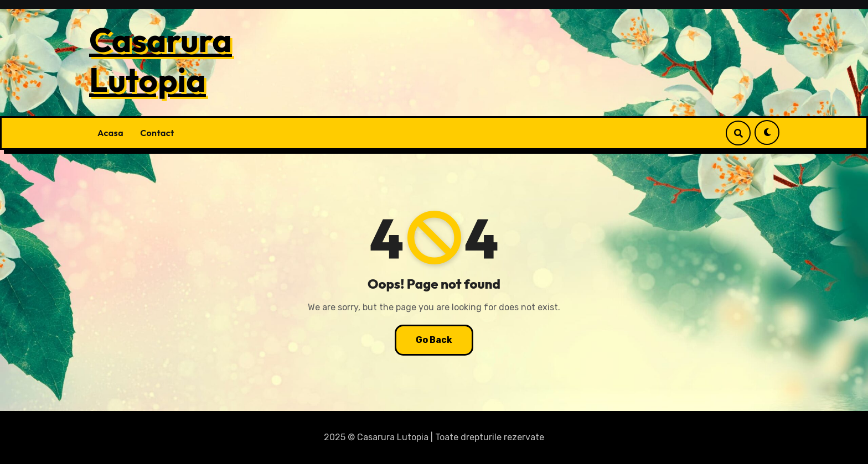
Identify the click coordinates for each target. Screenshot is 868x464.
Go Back (434, 340)
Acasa (110, 133)
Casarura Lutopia (161, 60)
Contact (157, 133)
